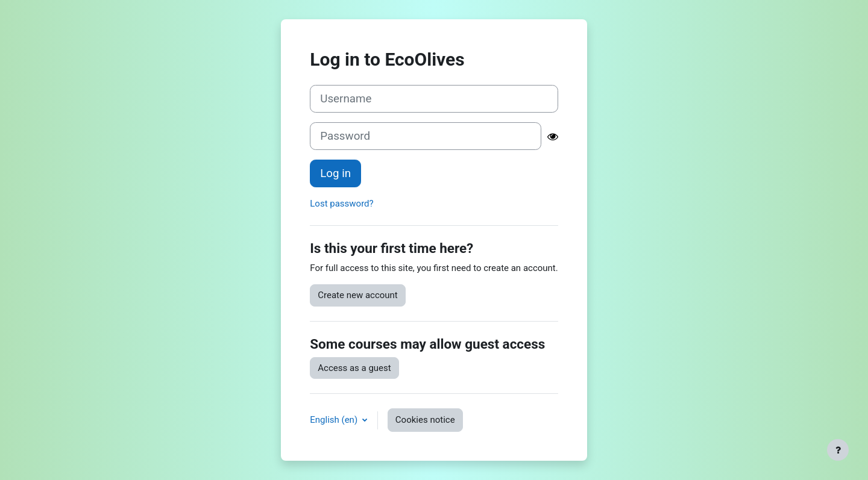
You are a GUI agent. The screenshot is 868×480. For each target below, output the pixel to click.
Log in (335, 173)
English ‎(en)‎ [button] (335, 420)
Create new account (358, 295)
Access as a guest (354, 368)
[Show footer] (838, 450)
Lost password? (341, 204)
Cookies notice (425, 420)
